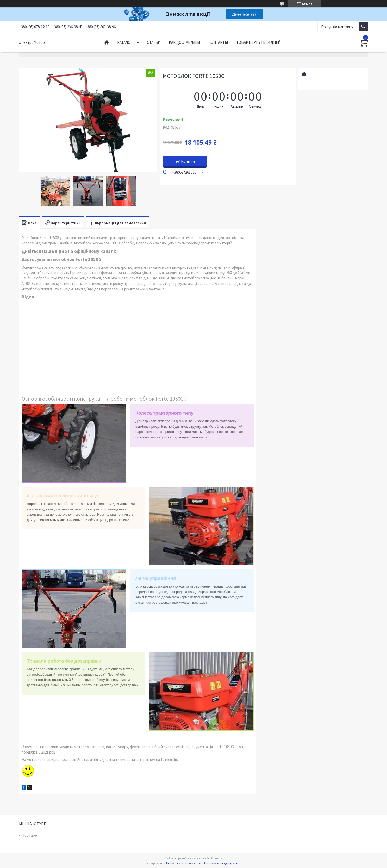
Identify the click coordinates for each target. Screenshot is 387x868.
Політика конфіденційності (223, 863)
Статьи (154, 42)
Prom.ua (217, 858)
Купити (188, 161)
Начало (106, 42)
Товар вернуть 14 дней (258, 42)
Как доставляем (184, 42)
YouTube (30, 835)
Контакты (218, 42)
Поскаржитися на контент (184, 863)
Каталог (125, 42)
